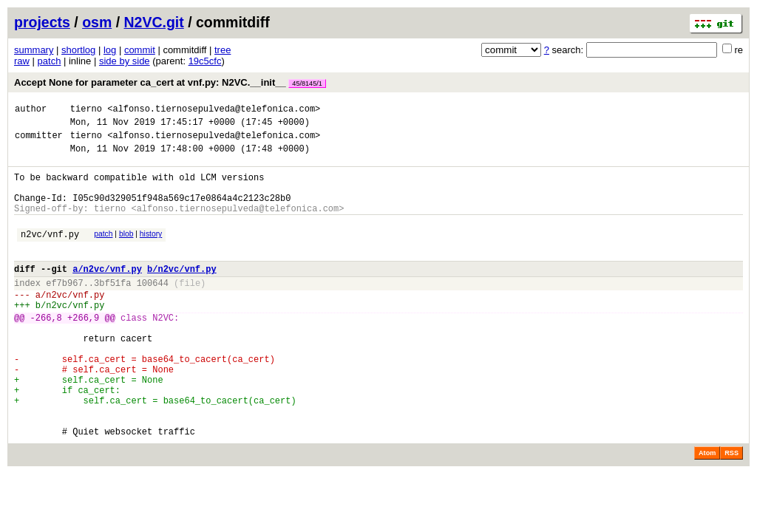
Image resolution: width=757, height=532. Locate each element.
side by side (125, 61)
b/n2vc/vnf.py (182, 293)
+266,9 (83, 351)
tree (223, 50)
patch (50, 61)
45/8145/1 (307, 83)
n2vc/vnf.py (50, 254)
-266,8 (46, 351)
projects (42, 22)
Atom (707, 511)
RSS (731, 511)
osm (97, 22)
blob (126, 252)
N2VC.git (154, 22)
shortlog (78, 50)
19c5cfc (205, 61)
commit (140, 50)
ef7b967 (64, 309)
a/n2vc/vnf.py (107, 293)
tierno (86, 110)
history (151, 252)
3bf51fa (112, 309)
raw (22, 61)
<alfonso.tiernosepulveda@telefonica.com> (214, 110)
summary (34, 50)
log (110, 50)
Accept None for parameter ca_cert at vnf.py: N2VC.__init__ (170, 82)
